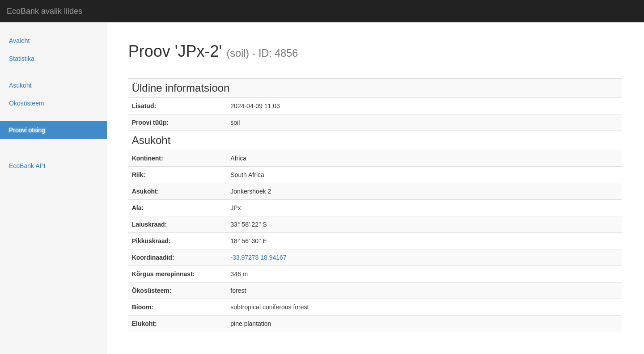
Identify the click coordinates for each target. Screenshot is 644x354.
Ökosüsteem (27, 103)
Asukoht (20, 85)
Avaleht (19, 41)
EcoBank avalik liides (44, 11)
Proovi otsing (27, 130)
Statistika (22, 59)
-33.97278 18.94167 (258, 257)
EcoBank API (27, 166)
